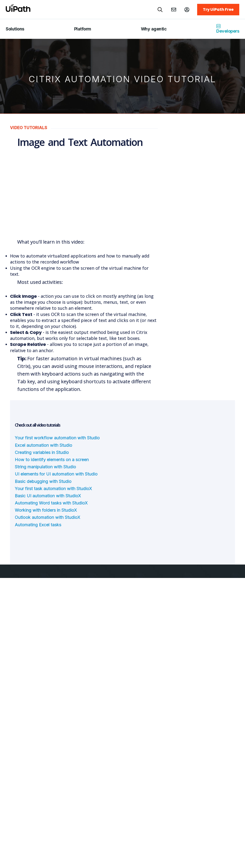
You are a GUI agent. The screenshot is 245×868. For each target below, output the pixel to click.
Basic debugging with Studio (43, 481)
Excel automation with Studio (44, 445)
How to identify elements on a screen (52, 460)
